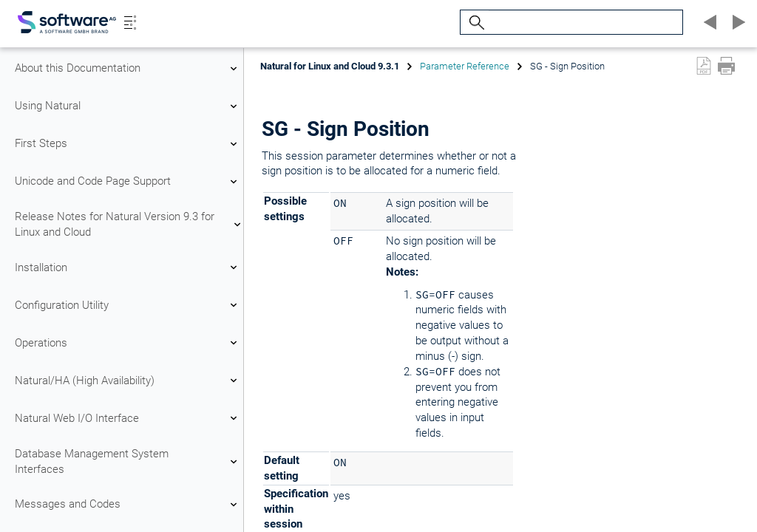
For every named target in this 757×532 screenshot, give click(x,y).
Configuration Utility (128, 305)
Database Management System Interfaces (128, 461)
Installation (128, 267)
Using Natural (128, 106)
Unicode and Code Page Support (128, 182)
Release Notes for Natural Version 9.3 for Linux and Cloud (128, 224)
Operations (128, 343)
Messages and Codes (128, 505)
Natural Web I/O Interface (128, 418)
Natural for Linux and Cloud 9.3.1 (330, 66)
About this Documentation (128, 69)
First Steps (128, 144)
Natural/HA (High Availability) (128, 381)
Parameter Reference (465, 66)
